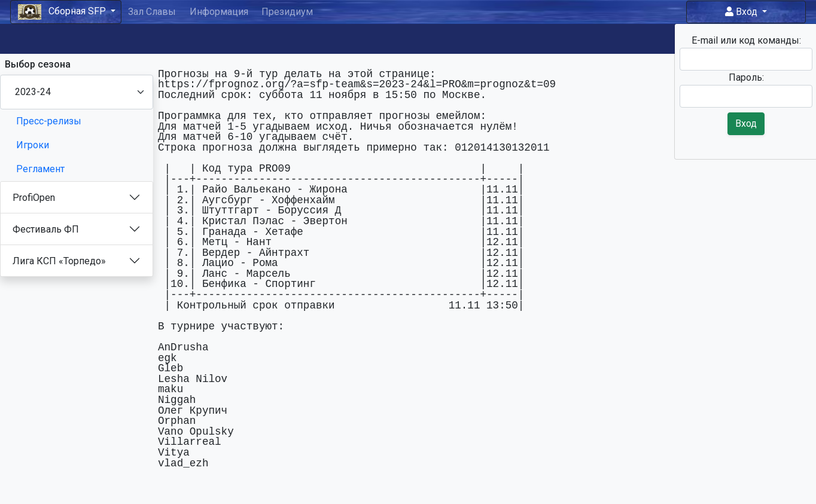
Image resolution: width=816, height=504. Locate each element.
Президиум (287, 12)
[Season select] (77, 92)
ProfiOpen (34, 198)
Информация (219, 12)
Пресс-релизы (49, 121)
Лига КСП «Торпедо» (59, 261)
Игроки (33, 145)
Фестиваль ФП (46, 229)
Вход (742, 12)
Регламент (40, 169)
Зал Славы (152, 12)
